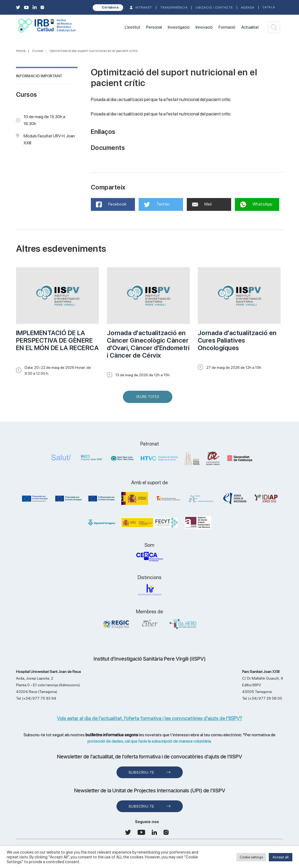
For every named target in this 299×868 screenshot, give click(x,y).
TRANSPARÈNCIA (174, 8)
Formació (227, 27)
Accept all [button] (281, 857)
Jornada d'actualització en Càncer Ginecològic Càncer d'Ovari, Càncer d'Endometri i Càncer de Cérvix (148, 344)
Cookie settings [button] (251, 857)
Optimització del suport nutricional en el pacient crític (94, 51)
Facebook (112, 204)
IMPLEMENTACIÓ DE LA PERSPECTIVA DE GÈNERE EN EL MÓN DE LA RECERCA (57, 340)
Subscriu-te (141, 772)
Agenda (248, 8)
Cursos (38, 51)
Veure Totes (149, 399)
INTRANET (144, 8)
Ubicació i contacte (214, 8)
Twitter (157, 204)
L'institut (133, 27)
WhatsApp (256, 204)
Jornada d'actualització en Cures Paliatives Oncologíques (237, 340)
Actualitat (250, 27)
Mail (202, 204)
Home (21, 51)
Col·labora (110, 7)
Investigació (179, 27)
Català (269, 7)
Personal (154, 27)
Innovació (204, 27)
